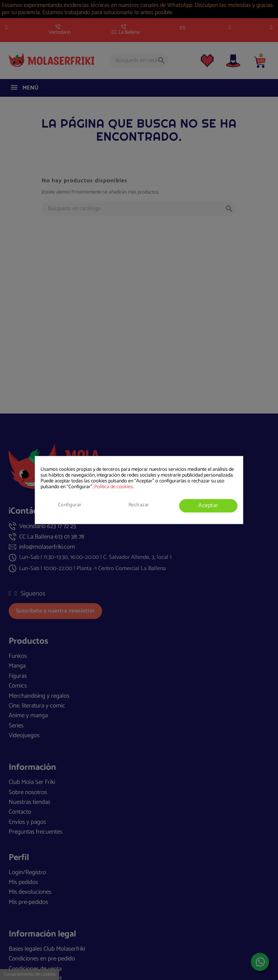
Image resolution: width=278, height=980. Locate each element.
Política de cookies (113, 487)
